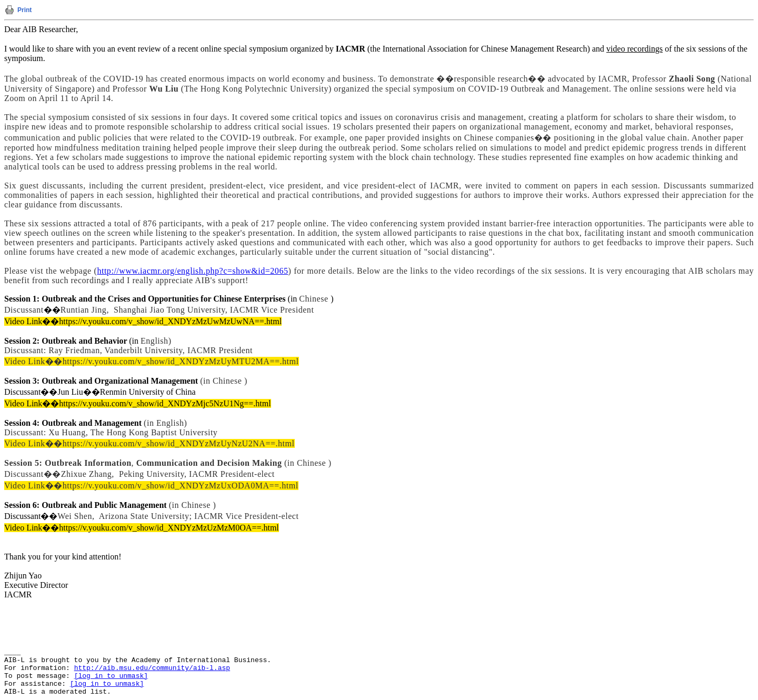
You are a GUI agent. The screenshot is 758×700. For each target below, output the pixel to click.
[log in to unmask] (111, 676)
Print (24, 10)
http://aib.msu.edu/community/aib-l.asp (152, 668)
